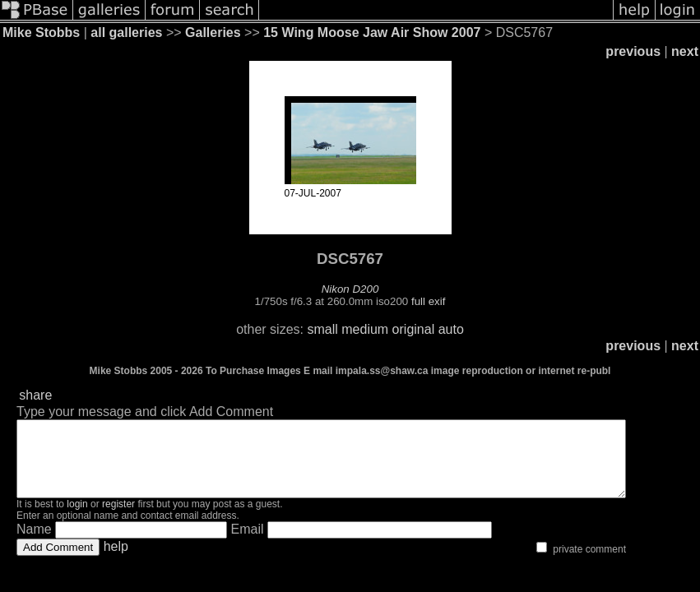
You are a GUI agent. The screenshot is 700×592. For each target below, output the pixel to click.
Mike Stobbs (41, 32)
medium (365, 329)
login (77, 519)
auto (451, 329)
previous (633, 51)
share (35, 395)
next (685, 51)
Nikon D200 (350, 289)
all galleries (126, 32)
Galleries (213, 32)
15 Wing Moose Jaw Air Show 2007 (372, 32)
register (118, 519)
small (322, 329)
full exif (428, 301)
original (414, 329)
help (116, 561)
